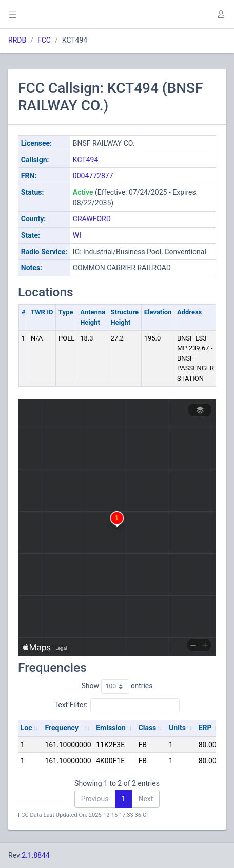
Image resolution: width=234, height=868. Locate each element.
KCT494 (85, 160)
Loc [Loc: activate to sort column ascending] (26, 728)
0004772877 (93, 176)
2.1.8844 (36, 855)
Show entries (117, 686)
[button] (221, 14)
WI (77, 235)
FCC (44, 40)
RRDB (17, 40)
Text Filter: (117, 705)
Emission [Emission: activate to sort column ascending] (111, 728)
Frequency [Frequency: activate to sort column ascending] (62, 728)
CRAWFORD (92, 219)
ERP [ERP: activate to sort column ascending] (205, 728)
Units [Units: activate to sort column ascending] (177, 728)
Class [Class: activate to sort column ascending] (148, 728)
